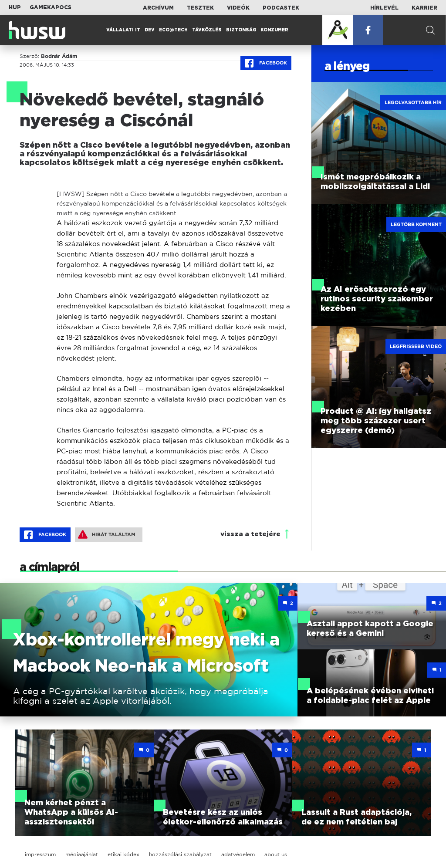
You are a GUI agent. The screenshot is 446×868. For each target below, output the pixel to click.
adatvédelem (238, 854)
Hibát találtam (107, 534)
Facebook (266, 63)
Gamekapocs (51, 7)
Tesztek (200, 8)
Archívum (158, 8)
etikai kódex (123, 854)
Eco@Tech (173, 30)
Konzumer (274, 30)
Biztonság (241, 30)
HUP (15, 7)
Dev (150, 30)
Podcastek (281, 8)
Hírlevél (384, 8)
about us (276, 854)
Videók (238, 8)
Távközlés (207, 30)
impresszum (40, 854)
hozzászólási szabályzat (180, 854)
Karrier (424, 8)
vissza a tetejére (250, 534)
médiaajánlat (82, 854)
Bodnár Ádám (59, 56)
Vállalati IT (123, 30)
